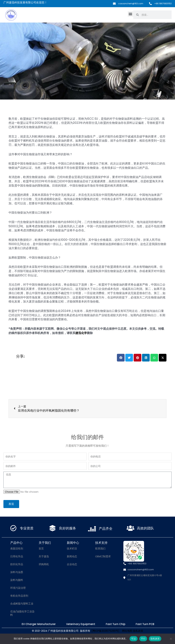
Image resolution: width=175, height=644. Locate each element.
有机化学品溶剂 (19, 596)
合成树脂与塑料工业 (22, 604)
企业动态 (72, 564)
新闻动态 (72, 557)
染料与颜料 (17, 580)
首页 (41, 549)
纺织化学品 (17, 564)
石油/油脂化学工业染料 (22, 613)
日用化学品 (17, 557)
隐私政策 (138, 631)
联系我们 (100, 549)
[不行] (171, 639)
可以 (134, 639)
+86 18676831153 (163, 4)
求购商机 (44, 564)
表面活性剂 (17, 549)
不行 (143, 639)
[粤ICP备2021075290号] (105, 631)
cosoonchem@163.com (131, 4)
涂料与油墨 (17, 572)
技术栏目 (72, 549)
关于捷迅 (44, 557)
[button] (130, 14)
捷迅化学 (81, 333)
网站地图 (126, 631)
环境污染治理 (18, 588)
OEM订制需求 (103, 557)
